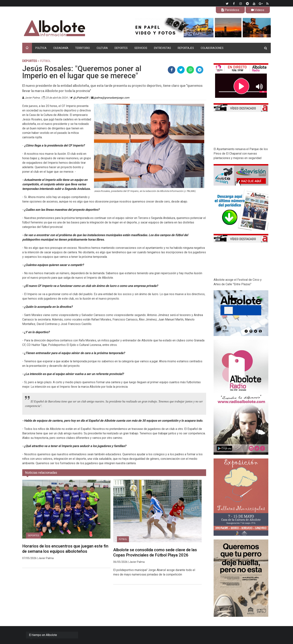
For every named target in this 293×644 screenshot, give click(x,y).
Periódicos (230, 10)
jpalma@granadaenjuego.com (112, 98)
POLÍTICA (41, 48)
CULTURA (102, 48)
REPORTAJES (186, 48)
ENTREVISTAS (162, 48)
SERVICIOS (141, 48)
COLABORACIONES (212, 48)
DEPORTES (121, 48)
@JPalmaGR (81, 98)
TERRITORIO (82, 48)
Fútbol (123, 539)
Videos (258, 10)
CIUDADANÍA (61, 48)
